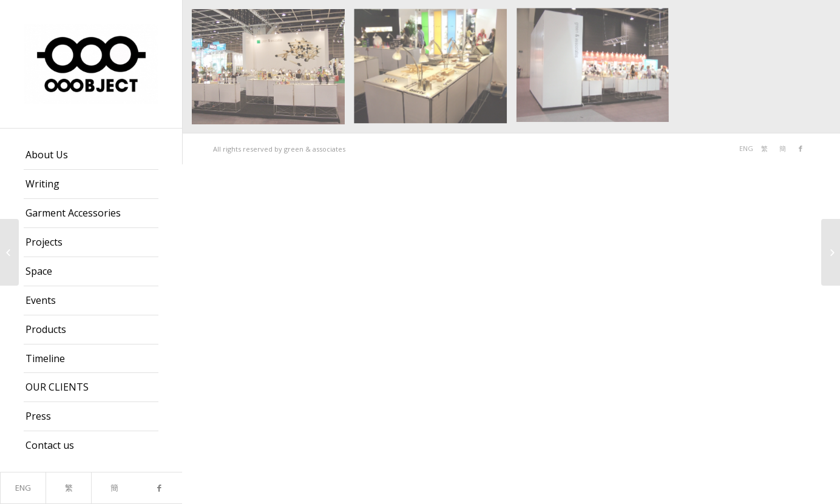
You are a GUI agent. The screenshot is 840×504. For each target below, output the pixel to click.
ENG (23, 488)
